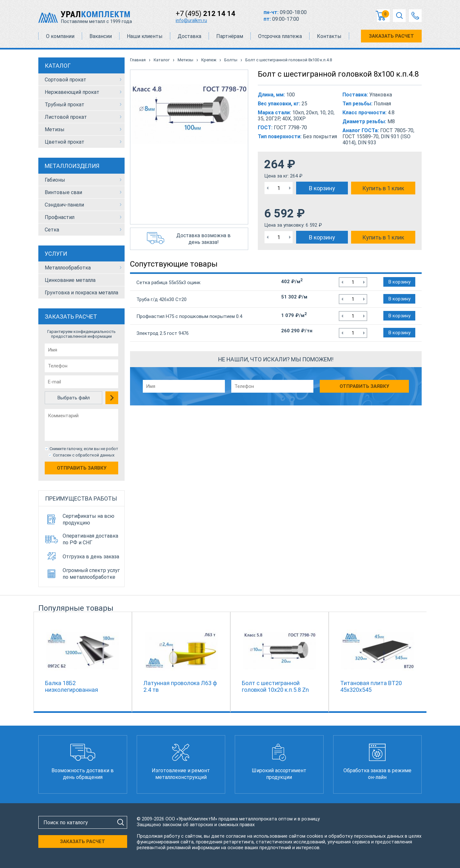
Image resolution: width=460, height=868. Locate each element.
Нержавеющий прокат (72, 92)
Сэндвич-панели (64, 205)
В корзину (322, 188)
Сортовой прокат (65, 80)
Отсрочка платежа (280, 36)
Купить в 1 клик (383, 188)
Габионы (55, 180)
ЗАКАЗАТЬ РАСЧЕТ (391, 36)
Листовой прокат (66, 117)
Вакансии (101, 36)
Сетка (52, 230)
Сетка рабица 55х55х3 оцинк (169, 283)
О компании (60, 36)
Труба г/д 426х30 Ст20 (161, 299)
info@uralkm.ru (191, 20)
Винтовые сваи (63, 192)
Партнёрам (230, 36)
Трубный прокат (65, 105)
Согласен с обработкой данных (84, 455)
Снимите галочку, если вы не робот (84, 449)
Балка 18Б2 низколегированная (72, 686)
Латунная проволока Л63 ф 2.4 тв (180, 686)
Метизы (55, 129)
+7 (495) (206, 14)
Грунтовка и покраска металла (81, 293)
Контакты (329, 36)
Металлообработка (68, 268)
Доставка (189, 36)
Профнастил (60, 217)
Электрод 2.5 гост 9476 (163, 333)
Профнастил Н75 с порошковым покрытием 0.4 (189, 316)
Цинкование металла (70, 280)
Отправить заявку (82, 468)
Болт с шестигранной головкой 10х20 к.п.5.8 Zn (275, 686)
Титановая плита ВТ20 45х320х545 (371, 686)
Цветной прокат (65, 142)
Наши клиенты (145, 36)
